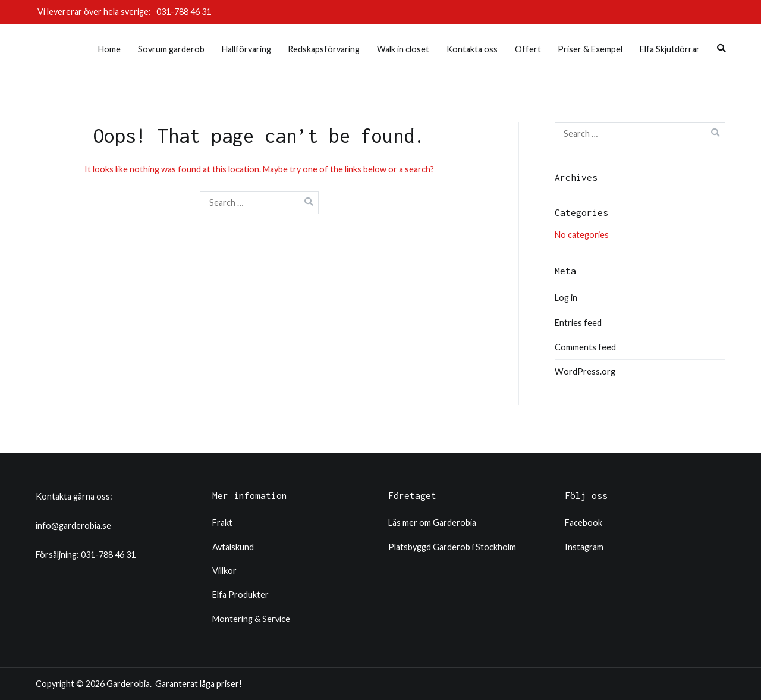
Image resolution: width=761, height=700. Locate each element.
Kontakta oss (472, 49)
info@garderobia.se (73, 525)
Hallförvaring (246, 49)
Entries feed (578, 323)
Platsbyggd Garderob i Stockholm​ (452, 547)
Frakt (222, 522)
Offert (528, 49)
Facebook (584, 522)
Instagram (584, 547)
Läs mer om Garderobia (432, 522)
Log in (566, 298)
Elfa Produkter (240, 594)
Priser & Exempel (590, 49)
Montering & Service (251, 619)
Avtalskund (233, 547)
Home (109, 49)
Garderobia (128, 684)
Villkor (224, 571)
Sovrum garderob (171, 49)
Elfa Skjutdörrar (670, 49)
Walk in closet (403, 49)
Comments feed (585, 347)
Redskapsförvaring (324, 49)
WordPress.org (585, 371)
